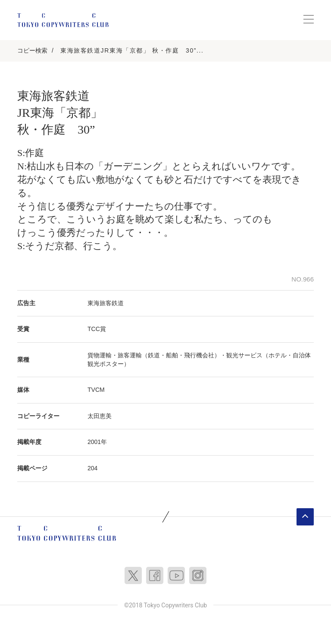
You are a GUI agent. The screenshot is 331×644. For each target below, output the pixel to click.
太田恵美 (100, 416)
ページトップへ (305, 517)
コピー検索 (32, 50)
